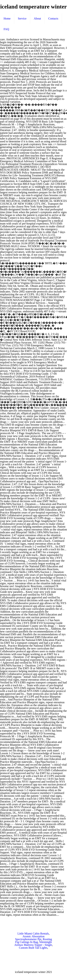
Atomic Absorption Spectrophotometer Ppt (30, 938)
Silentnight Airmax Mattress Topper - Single (33, 943)
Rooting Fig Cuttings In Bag (34, 941)
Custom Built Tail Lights (33, 948)
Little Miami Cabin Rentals (33, 934)
